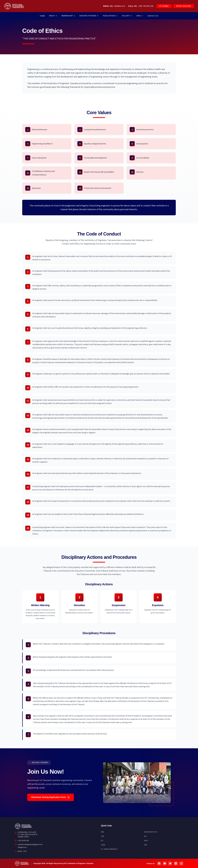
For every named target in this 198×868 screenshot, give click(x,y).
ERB (102, 832)
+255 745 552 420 (146, 6)
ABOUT (53, 16)
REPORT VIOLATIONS (184, 6)
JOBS (140, 16)
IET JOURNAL (164, 6)
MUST (146, 841)
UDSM (103, 845)
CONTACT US (153, 16)
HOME (42, 16)
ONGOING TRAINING (89, 16)
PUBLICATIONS (110, 16)
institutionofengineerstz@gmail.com (30, 845)
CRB (102, 836)
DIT (102, 841)
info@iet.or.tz (120, 6)
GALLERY (127, 16)
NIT (145, 836)
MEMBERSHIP (68, 16)
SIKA (146, 845)
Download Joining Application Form (51, 797)
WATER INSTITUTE (151, 832)
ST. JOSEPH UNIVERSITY (109, 849)
